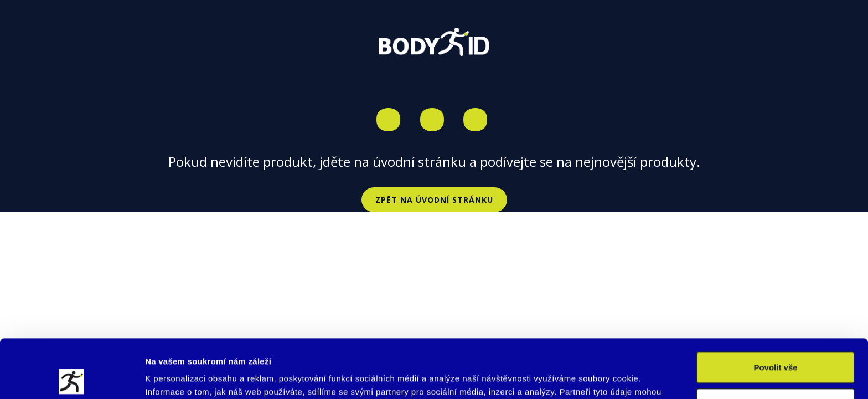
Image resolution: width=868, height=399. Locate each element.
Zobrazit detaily (176, 377)
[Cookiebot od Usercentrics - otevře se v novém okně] (72, 377)
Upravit (776, 345)
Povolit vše (775, 309)
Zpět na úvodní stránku (434, 200)
